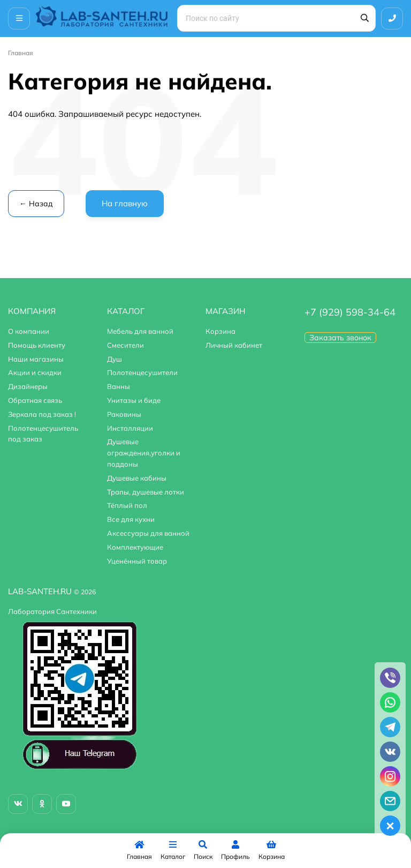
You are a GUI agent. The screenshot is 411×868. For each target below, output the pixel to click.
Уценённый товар (137, 561)
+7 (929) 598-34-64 (350, 312)
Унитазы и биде (134, 400)
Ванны (119, 386)
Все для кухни (131, 519)
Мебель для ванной (140, 331)
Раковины (124, 414)
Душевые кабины (137, 478)
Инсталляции (130, 428)
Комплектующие (135, 547)
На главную (125, 203)
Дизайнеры (28, 386)
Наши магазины (36, 359)
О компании (29, 331)
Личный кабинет (234, 345)
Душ (115, 359)
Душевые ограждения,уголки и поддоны (144, 453)
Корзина (220, 331)
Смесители (125, 345)
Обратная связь (35, 400)
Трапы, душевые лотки (146, 492)
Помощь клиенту (37, 345)
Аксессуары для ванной (148, 533)
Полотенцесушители (142, 372)
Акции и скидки (35, 372)
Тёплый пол (127, 505)
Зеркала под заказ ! (42, 414)
